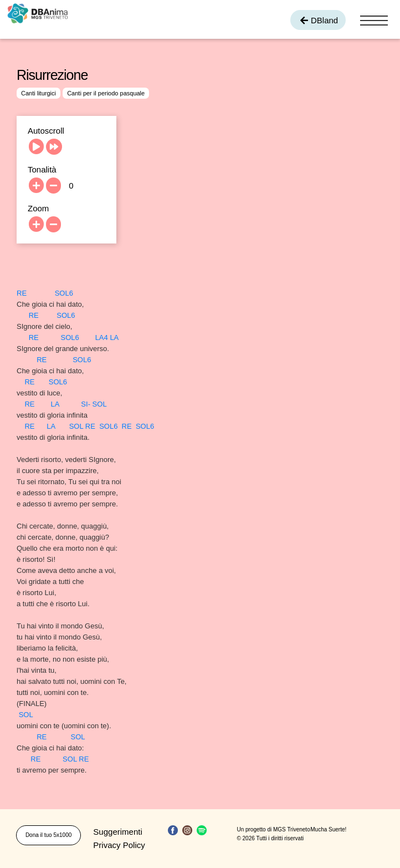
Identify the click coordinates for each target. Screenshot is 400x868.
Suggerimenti (117, 832)
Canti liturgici (39, 93)
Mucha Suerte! (328, 829)
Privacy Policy (119, 845)
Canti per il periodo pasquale (106, 93)
